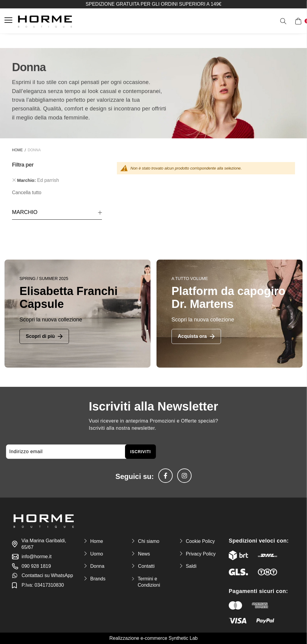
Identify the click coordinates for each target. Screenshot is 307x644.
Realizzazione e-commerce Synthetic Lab (153, 638)
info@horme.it (37, 557)
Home (17, 150)
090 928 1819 (36, 566)
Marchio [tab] (25, 212)
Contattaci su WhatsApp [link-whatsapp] (47, 575)
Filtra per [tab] (23, 165)
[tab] (57, 180)
